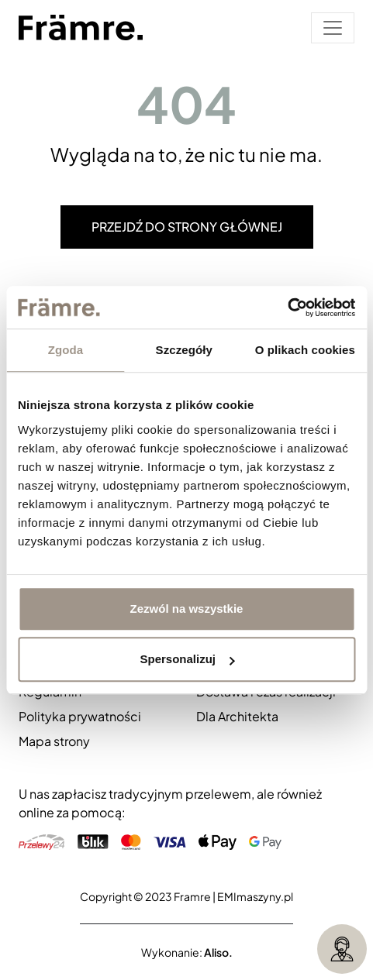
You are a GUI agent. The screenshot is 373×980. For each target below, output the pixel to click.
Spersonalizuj (187, 659)
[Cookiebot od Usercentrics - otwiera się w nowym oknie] (287, 308)
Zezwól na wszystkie (187, 609)
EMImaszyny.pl (255, 896)
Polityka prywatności (80, 716)
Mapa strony (54, 741)
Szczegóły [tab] (184, 350)
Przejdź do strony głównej (187, 227)
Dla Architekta (237, 716)
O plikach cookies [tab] (305, 350)
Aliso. (218, 952)
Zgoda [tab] (66, 350)
